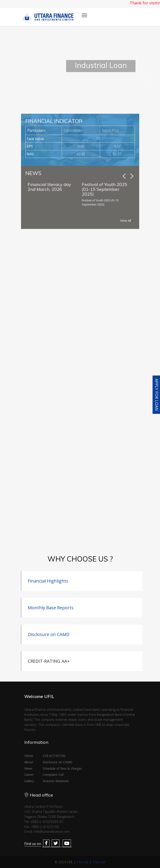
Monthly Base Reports (51, 608)
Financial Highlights (48, 581)
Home (29, 756)
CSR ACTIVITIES (54, 756)
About (29, 762)
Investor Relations (56, 781)
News (28, 768)
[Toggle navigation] (84, 15)
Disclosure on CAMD (49, 634)
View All (126, 221)
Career (29, 775)
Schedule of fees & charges (62, 768)
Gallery (29, 781)
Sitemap (83, 862)
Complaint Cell (53, 775)
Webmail (99, 862)
